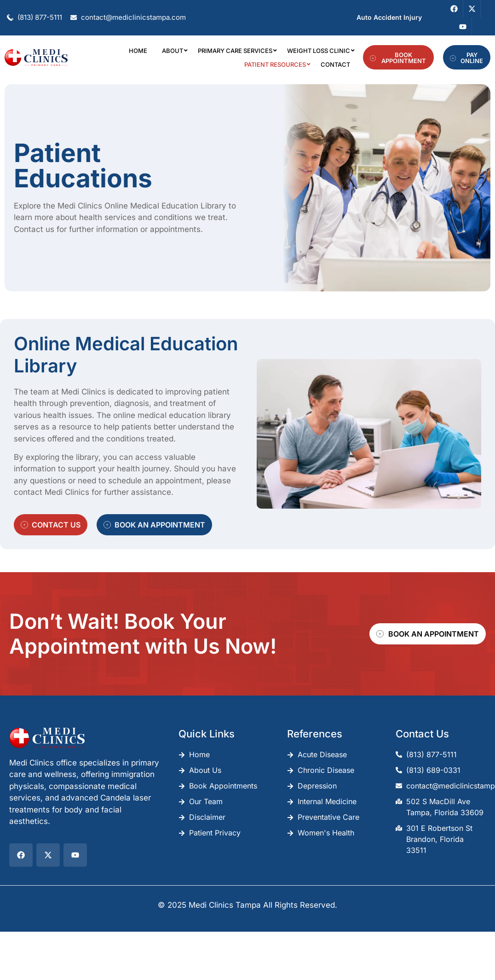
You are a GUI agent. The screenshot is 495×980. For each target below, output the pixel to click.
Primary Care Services (237, 51)
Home (138, 51)
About (174, 51)
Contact (335, 64)
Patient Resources (277, 64)
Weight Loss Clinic (320, 51)
